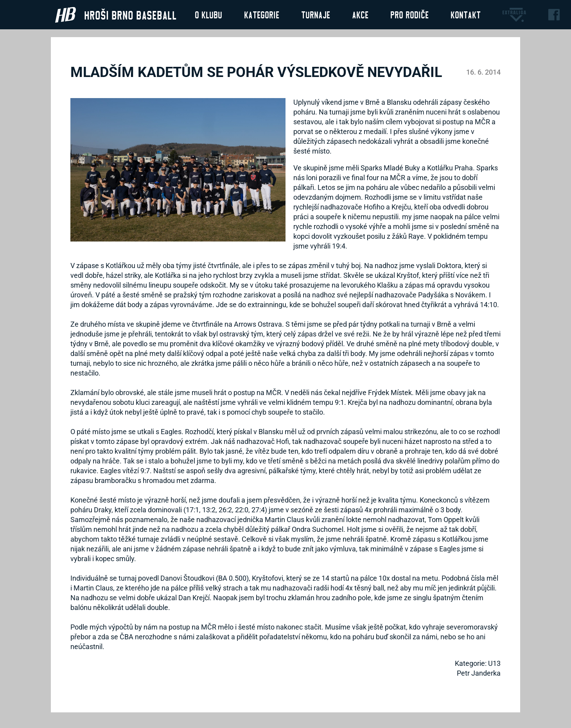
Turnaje (316, 14)
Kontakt (466, 14)
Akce (360, 14)
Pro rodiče (409, 14)
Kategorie (262, 14)
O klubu (208, 14)
